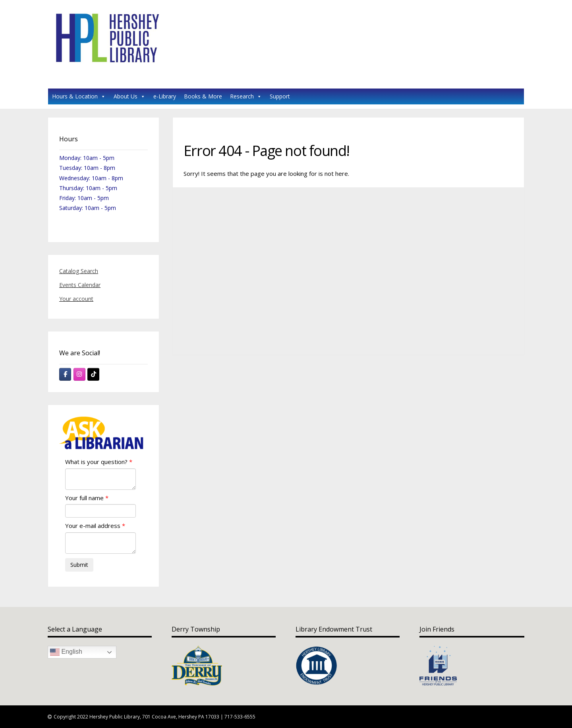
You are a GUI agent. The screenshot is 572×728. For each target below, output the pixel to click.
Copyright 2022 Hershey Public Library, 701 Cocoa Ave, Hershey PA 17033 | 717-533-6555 (155, 717)
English (66, 652)
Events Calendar (80, 285)
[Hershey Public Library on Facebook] (65, 374)
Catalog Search (79, 271)
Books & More (203, 96)
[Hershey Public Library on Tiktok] (93, 374)
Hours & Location (79, 96)
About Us (129, 96)
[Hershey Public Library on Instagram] (79, 374)
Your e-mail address (93, 526)
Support (280, 96)
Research (246, 96)
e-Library (165, 96)
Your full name (84, 498)
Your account (76, 299)
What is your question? (96, 462)
